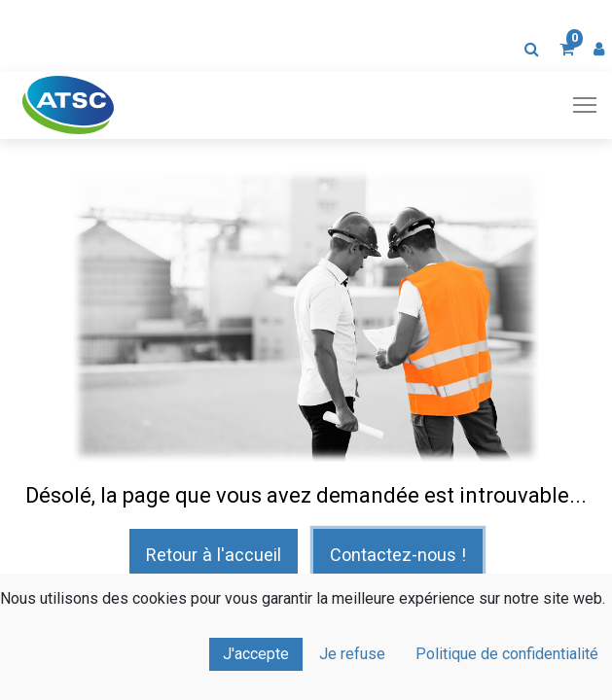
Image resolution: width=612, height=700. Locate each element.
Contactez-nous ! (398, 555)
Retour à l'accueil (214, 555)
